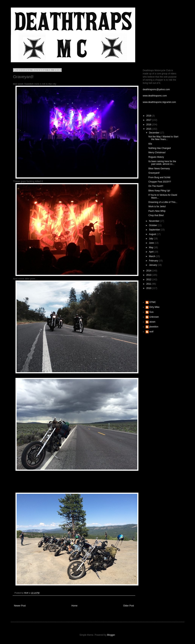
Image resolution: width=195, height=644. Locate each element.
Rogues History (156, 157)
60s (150, 144)
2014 (149, 271)
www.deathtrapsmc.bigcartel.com (159, 102)
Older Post (129, 606)
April (152, 252)
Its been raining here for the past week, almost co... (162, 163)
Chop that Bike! (156, 215)
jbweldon (154, 327)
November (155, 221)
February (154, 261)
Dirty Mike (154, 307)
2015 (149, 129)
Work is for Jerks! (157, 206)
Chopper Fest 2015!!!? (160, 182)
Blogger (111, 635)
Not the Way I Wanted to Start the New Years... (163, 138)
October (153, 225)
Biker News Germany (159, 169)
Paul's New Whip (157, 211)
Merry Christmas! (157, 153)
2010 (149, 288)
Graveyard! (154, 173)
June (152, 243)
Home (74, 606)
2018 (149, 116)
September (155, 230)
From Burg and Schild (159, 177)
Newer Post (20, 606)
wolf (151, 332)
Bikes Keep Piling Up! (159, 191)
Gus (151, 312)
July (151, 239)
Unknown (154, 317)
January (153, 265)
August (153, 234)
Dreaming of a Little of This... (163, 202)
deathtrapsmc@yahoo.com (156, 89)
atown (152, 322)
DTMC (153, 302)
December (155, 133)
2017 (149, 120)
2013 (149, 275)
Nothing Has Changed (160, 148)
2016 (149, 125)
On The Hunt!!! (156, 186)
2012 (149, 280)
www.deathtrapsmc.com (155, 96)
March (152, 256)
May (151, 247)
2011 (149, 284)
